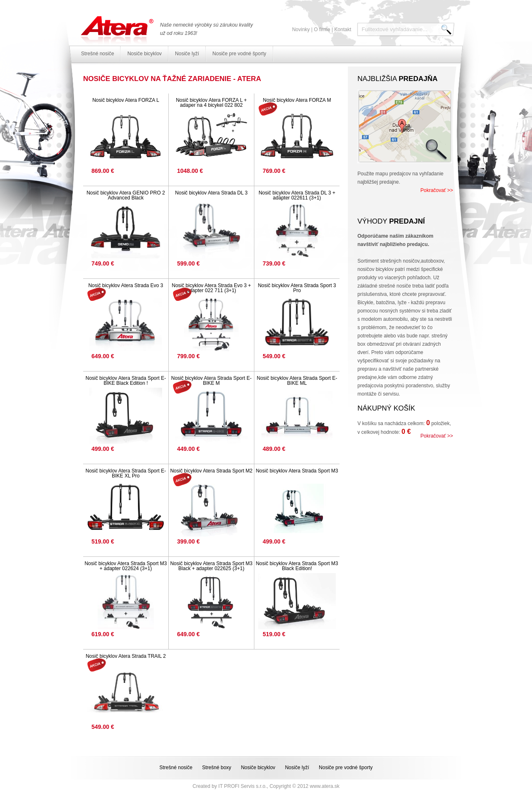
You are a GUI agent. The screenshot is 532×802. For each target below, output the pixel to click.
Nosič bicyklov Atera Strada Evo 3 (126, 285)
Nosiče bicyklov (144, 54)
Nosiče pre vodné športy (239, 54)
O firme (322, 30)
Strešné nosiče (97, 54)
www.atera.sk (324, 786)
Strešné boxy (217, 768)
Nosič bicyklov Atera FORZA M (297, 100)
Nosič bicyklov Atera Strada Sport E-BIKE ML (297, 381)
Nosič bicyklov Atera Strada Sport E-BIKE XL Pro (126, 473)
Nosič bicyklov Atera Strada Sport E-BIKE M (211, 381)
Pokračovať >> (437, 190)
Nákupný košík (386, 408)
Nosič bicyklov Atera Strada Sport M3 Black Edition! (297, 566)
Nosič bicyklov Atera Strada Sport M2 (211, 471)
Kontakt (343, 30)
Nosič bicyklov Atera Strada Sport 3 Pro (297, 288)
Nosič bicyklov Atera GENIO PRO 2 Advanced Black (126, 195)
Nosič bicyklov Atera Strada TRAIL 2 (126, 656)
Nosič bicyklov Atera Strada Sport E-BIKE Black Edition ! (126, 381)
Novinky (301, 30)
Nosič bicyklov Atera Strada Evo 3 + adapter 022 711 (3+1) (211, 288)
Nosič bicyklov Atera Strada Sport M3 (297, 471)
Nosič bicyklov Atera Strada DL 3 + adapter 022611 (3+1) (297, 195)
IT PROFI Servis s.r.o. (242, 786)
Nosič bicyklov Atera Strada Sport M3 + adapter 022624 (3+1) (126, 566)
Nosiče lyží (187, 54)
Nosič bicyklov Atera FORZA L (126, 100)
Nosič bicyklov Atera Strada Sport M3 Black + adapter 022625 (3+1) (211, 566)
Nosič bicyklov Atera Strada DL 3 (211, 193)
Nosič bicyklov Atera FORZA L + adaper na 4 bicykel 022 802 (211, 103)
